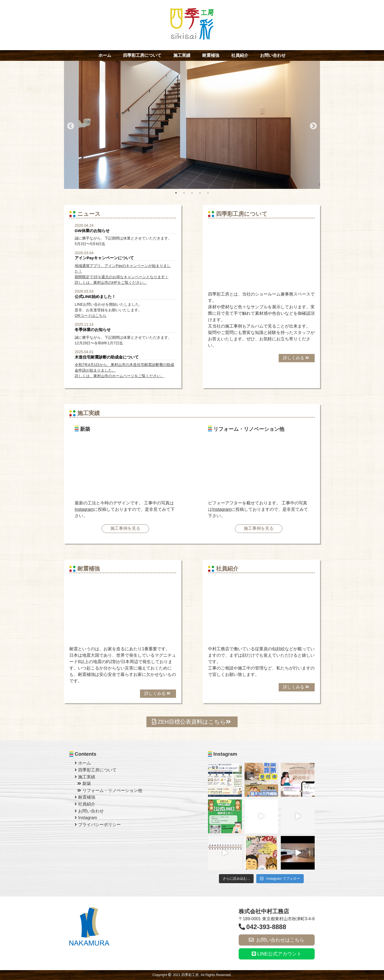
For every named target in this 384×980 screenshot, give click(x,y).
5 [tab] (208, 193)
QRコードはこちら (91, 316)
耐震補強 (211, 55)
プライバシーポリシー (98, 825)
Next (312, 125)
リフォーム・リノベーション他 (110, 790)
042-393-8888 (262, 927)
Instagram (84, 509)
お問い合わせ (273, 55)
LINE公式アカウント (277, 954)
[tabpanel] (192, 125)
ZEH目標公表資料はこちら (191, 722)
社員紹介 (240, 55)
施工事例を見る (125, 528)
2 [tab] (184, 193)
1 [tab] (176, 193)
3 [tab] (192, 193)
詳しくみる (296, 358)
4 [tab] (200, 193)
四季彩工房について (142, 55)
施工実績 (182, 55)
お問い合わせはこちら (277, 940)
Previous (69, 125)
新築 (84, 784)
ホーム (105, 55)
